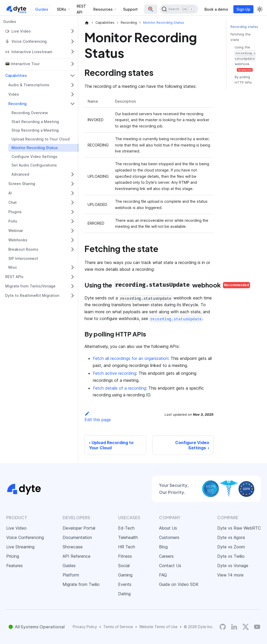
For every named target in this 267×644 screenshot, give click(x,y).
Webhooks (18, 240)
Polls (13, 221)
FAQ (163, 575)
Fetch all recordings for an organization (131, 358)
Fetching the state (241, 37)
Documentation (77, 537)
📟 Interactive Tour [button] (22, 64)
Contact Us (170, 566)
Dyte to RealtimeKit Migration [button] (32, 295)
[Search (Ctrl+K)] (179, 9)
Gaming (125, 575)
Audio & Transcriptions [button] (29, 85)
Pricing (13, 556)
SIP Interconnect (23, 258)
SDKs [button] (62, 9)
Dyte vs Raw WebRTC (239, 528)
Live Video (16, 528)
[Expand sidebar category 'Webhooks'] (72, 240)
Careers (166, 556)
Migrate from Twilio (81, 584)
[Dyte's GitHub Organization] (223, 627)
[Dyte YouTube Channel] (257, 627)
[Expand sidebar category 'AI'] (72, 193)
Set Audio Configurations (34, 165)
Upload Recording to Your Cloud (41, 139)
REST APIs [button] (14, 277)
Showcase (73, 547)
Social (124, 566)
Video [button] (14, 94)
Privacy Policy (85, 627)
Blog (163, 547)
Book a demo (216, 9)
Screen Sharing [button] (22, 184)
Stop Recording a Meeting (35, 130)
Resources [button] (103, 9)
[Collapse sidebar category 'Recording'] (72, 104)
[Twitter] (246, 627)
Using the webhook (245, 59)
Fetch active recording (114, 373)
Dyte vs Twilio (231, 556)
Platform (71, 575)
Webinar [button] (16, 231)
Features (14, 566)
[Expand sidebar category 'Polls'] (72, 221)
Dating (124, 594)
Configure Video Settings (34, 157)
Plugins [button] (15, 212)
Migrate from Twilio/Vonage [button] (30, 286)
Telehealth (128, 537)
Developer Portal (79, 528)
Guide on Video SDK (179, 584)
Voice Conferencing (25, 537)
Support (130, 9)
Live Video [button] (21, 31)
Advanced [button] (20, 174)
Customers (169, 537)
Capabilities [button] (16, 75)
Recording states (244, 27)
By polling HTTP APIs (243, 80)
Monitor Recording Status (35, 148)
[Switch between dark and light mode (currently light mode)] (260, 9)
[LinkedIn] (234, 627)
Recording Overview (30, 113)
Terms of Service (118, 627)
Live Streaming (20, 547)
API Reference (77, 556)
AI (10, 193)
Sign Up (243, 9)
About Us (168, 528)
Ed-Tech (126, 528)
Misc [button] (13, 267)
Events (125, 584)
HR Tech (127, 547)
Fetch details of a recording (119, 388)
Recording (17, 104)
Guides (42, 9)
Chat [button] (13, 202)
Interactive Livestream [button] (32, 52)
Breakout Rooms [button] (23, 249)
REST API (81, 9)
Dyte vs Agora (231, 537)
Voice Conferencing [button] (29, 41)
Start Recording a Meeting (35, 122)
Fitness (125, 556)
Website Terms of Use (158, 627)
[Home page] (87, 23)
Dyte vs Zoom (231, 547)
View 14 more (230, 575)
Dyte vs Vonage (233, 566)
